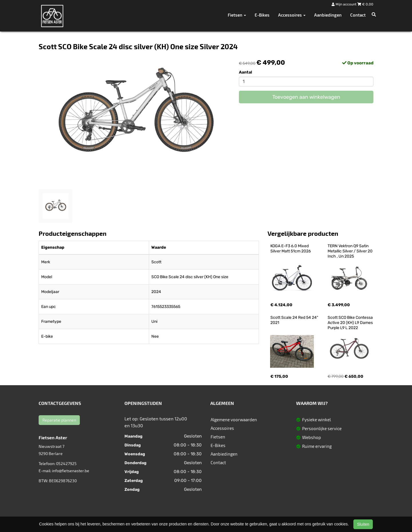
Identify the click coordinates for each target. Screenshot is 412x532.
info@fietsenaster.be (71, 471)
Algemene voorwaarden (234, 420)
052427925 (66, 463)
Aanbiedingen (328, 15)
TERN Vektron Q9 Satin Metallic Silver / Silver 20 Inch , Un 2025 (350, 251)
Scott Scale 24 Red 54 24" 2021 (295, 320)
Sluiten (363, 524)
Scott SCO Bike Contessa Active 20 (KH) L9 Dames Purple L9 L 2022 (351, 323)
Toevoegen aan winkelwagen (306, 97)
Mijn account (344, 4)
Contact (358, 15)
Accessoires (222, 428)
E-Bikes (262, 15)
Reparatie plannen (59, 420)
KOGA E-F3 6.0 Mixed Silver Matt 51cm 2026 (291, 249)
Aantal (245, 72)
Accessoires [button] (292, 15)
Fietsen (218, 437)
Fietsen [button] (237, 15)
